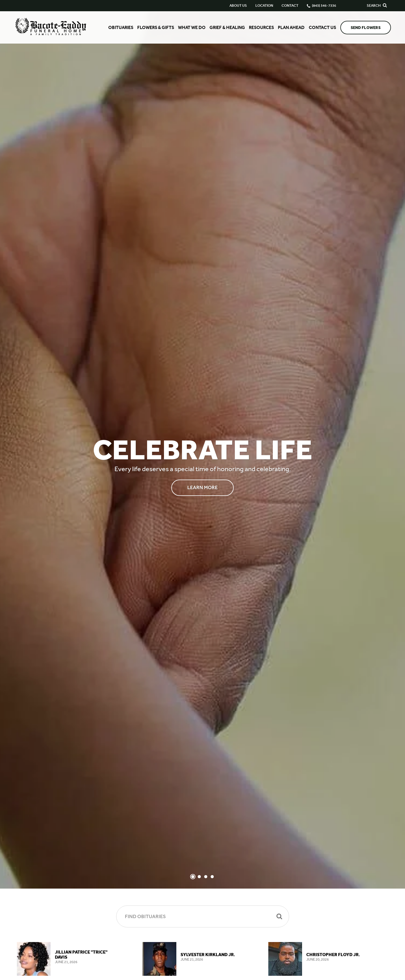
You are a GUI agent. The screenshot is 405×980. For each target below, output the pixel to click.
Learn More (202, 487)
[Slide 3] (206, 877)
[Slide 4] (212, 877)
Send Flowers (366, 28)
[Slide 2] (199, 877)
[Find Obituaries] (203, 916)
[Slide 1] (193, 877)
